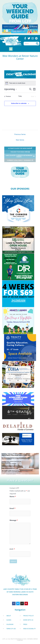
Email (12, 508)
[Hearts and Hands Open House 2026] (18, 320)
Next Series (20, 140)
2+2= (12, 549)
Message (14, 520)
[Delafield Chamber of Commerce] (18, 426)
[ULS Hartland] (18, 240)
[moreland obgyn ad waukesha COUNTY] (20, 26)
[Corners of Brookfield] (18, 208)
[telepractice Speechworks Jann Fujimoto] (18, 439)
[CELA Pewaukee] (18, 374)
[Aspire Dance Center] (20, 31)
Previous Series (20, 134)
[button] (11, 49)
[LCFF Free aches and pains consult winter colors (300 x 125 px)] (18, 399)
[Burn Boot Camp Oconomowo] (18, 293)
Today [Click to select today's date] (20, 96)
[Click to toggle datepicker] (10, 89)
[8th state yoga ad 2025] (18, 412)
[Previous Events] (8, 96)
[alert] (20, 83)
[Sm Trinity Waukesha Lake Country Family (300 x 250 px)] (20, 347)
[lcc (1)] (20, 464)
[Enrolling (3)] (18, 267)
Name (13, 496)
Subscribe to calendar (19, 103)
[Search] (37, 44)
